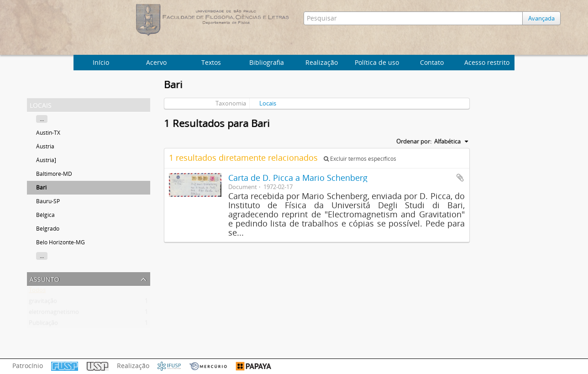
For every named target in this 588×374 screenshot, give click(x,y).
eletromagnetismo (54, 314)
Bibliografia (267, 62)
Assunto (45, 278)
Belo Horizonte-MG (60, 242)
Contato (432, 62)
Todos (37, 292)
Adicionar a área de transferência (460, 178)
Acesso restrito (487, 62)
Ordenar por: (414, 141)
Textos (211, 62)
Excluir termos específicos (360, 159)
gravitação (43, 303)
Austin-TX (48, 133)
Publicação (43, 325)
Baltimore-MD (54, 174)
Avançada (541, 18)
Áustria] (46, 160)
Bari (41, 187)
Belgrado (48, 229)
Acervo (156, 62)
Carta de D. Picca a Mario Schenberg (298, 178)
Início (101, 62)
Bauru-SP (48, 201)
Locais (268, 103)
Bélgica (45, 215)
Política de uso (377, 62)
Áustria (45, 146)
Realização (322, 62)
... (42, 119)
